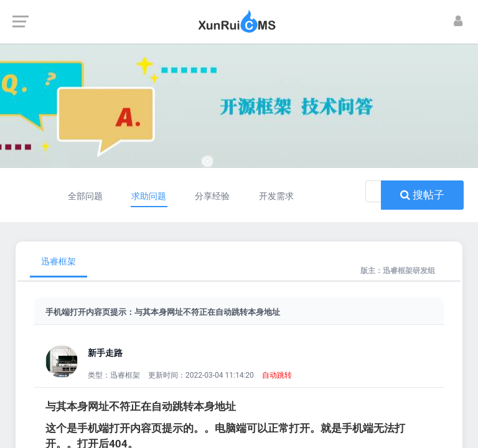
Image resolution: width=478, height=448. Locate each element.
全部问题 (85, 196)
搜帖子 (422, 195)
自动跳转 (277, 375)
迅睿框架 (59, 261)
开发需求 (276, 196)
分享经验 (213, 196)
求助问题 (149, 196)
